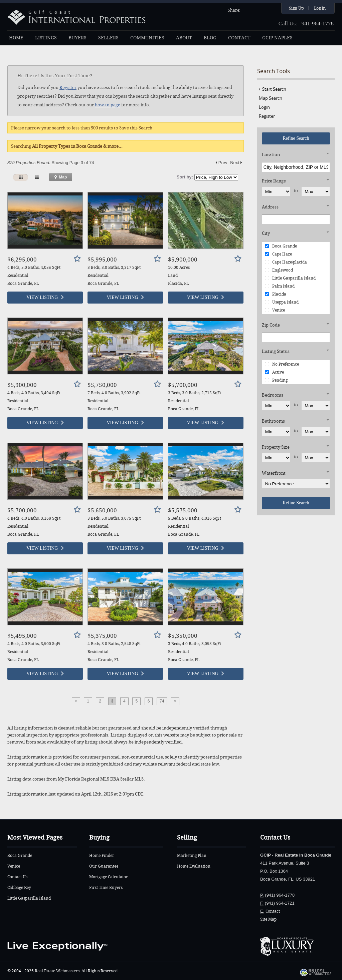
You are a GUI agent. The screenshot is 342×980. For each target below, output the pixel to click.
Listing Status (276, 351)
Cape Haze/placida (286, 262)
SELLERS (108, 38)
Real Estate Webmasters (57, 971)
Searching (67, 146)
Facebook (246, 10)
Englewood (279, 270)
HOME (16, 38)
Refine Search (296, 138)
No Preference (282, 364)
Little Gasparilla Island (290, 278)
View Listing (45, 297)
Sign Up (296, 8)
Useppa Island (282, 302)
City (266, 233)
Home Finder (102, 856)
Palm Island (280, 286)
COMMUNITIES (147, 38)
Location (271, 155)
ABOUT (184, 38)
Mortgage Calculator (109, 877)
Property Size (276, 447)
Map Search (271, 98)
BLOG (210, 38)
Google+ (272, 10)
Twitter (255, 10)
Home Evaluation (194, 866)
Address (270, 207)
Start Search (274, 89)
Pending (276, 380)
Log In (320, 8)
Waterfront (274, 473)
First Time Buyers (106, 888)
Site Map (268, 919)
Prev (221, 163)
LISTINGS (46, 38)
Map (61, 177)
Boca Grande (281, 246)
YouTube (264, 10)
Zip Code (271, 325)
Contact (273, 911)
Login (264, 107)
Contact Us (17, 877)
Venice (275, 310)
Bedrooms (273, 395)
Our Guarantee (104, 866)
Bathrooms (273, 421)
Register (68, 88)
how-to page (108, 105)
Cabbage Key (19, 888)
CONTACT (239, 38)
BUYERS (77, 38)
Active (274, 372)
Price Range (274, 181)
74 (162, 701)
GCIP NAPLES (277, 38)
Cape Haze (278, 254)
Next (236, 163)
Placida (276, 294)
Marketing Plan (192, 856)
